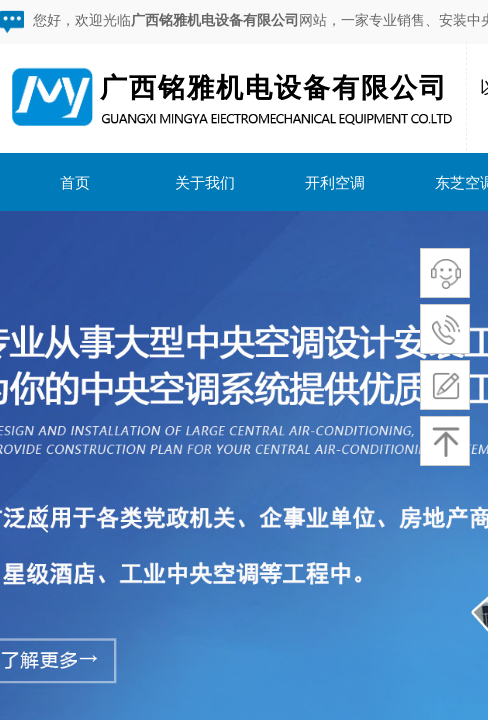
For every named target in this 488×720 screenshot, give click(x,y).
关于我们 (205, 182)
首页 (75, 182)
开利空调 (335, 182)
